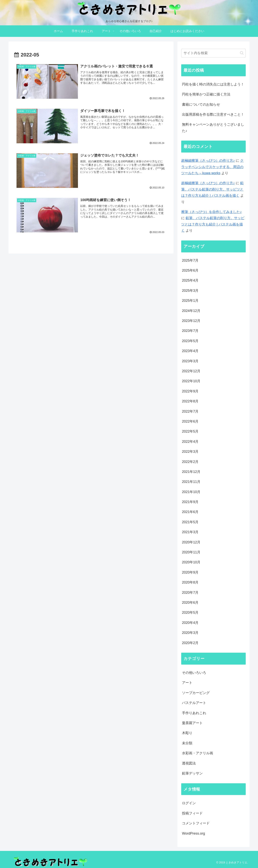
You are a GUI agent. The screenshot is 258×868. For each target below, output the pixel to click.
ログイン (189, 803)
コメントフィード (196, 823)
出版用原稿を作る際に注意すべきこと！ (213, 114)
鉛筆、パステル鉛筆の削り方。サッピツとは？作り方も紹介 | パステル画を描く (212, 189)
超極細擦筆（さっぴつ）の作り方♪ (208, 161)
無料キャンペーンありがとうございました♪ (213, 128)
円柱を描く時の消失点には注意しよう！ (213, 84)
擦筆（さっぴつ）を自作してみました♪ (211, 212)
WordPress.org (193, 833)
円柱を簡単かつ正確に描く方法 (206, 94)
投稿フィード (192, 813)
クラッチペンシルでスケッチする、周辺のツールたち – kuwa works (212, 167)
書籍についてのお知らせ (201, 104)
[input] (213, 53)
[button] (242, 53)
